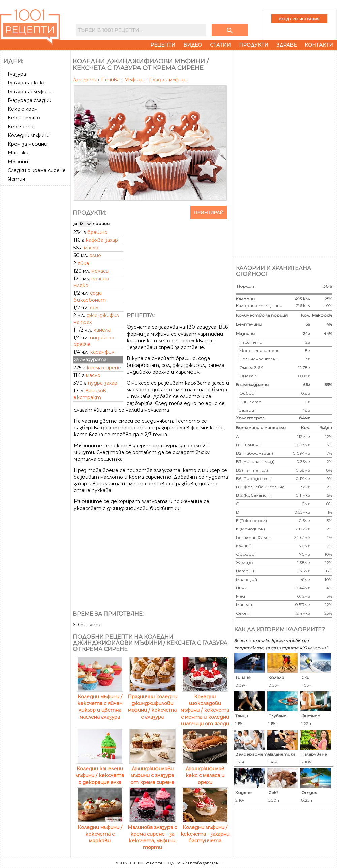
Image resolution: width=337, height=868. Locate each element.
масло (91, 248)
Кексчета (21, 127)
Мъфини (18, 162)
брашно (97, 232)
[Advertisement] (36, 289)
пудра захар (103, 383)
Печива (111, 80)
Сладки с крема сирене (37, 170)
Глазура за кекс (27, 83)
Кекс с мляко (24, 118)
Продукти (254, 45)
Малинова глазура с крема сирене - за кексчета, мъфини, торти (152, 834)
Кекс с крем (23, 109)
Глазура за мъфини (30, 92)
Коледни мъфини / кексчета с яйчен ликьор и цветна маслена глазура (100, 703)
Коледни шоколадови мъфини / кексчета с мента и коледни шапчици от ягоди (205, 707)
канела (102, 330)
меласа (100, 271)
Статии (220, 45)
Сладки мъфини (168, 80)
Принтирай (209, 212)
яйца (83, 263)
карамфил (102, 352)
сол (94, 308)
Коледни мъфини (29, 135)
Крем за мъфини (27, 144)
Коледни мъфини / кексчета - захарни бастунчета (205, 831)
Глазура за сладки (29, 100)
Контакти (319, 45)
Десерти (85, 80)
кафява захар (102, 240)
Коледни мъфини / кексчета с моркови (100, 831)
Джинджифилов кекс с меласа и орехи (205, 772)
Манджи (18, 153)
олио (95, 255)
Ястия (16, 179)
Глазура (17, 74)
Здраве (286, 45)
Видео (193, 45)
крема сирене (104, 368)
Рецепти (163, 45)
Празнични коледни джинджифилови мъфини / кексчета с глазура (152, 703)
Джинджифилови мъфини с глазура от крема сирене (152, 772)
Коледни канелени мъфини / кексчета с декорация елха (100, 772)
